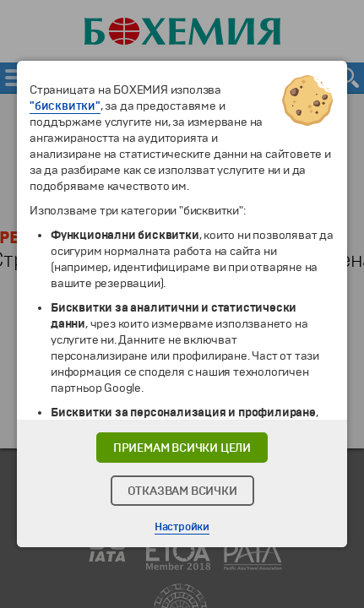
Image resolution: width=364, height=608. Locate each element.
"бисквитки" (65, 106)
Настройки (182, 527)
